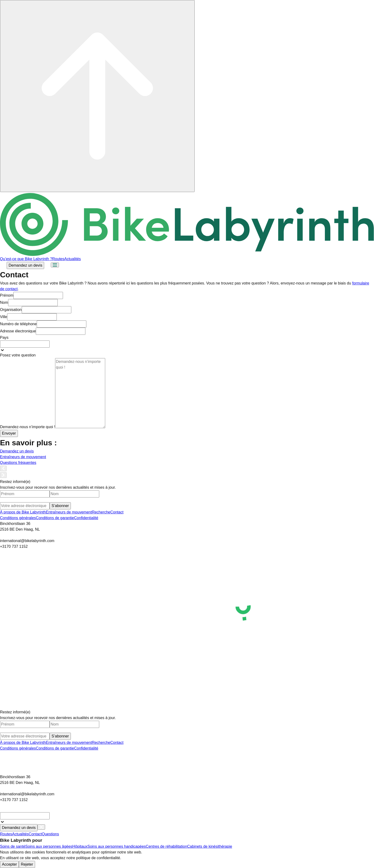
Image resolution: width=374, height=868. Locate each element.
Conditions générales (18, 518)
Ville (4, 317)
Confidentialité (86, 518)
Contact (117, 512)
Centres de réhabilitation (166, 846)
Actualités (73, 259)
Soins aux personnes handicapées (117, 846)
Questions (50, 834)
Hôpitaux (80, 846)
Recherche (101, 512)
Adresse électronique (18, 331)
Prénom (7, 295)
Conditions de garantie (55, 518)
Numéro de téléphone (18, 324)
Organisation (11, 310)
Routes (58, 259)
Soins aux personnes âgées (49, 846)
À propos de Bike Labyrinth (23, 512)
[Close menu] (41, 827)
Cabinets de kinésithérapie (210, 846)
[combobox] (25, 344)
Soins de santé (13, 846)
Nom (4, 302)
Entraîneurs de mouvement (69, 512)
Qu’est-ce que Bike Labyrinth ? (26, 259)
